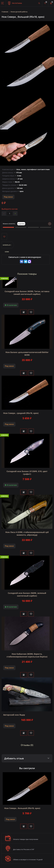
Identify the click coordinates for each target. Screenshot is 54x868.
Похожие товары (27, 274)
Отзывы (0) (27, 745)
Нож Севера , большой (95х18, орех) (22, 808)
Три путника (15, 2)
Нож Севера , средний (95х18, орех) (21, 413)
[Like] (31, 312)
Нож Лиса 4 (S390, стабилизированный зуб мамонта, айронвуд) (27, 534)
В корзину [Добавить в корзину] (24, 312)
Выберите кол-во (10, 209)
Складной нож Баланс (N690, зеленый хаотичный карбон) (27, 594)
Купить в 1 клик (7, 246)
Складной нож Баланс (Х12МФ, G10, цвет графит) (27, 473)
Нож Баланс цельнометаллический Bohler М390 (27, 354)
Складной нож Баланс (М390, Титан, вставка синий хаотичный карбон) (27, 293)
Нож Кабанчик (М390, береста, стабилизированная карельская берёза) (27, 655)
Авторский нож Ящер (14, 715)
